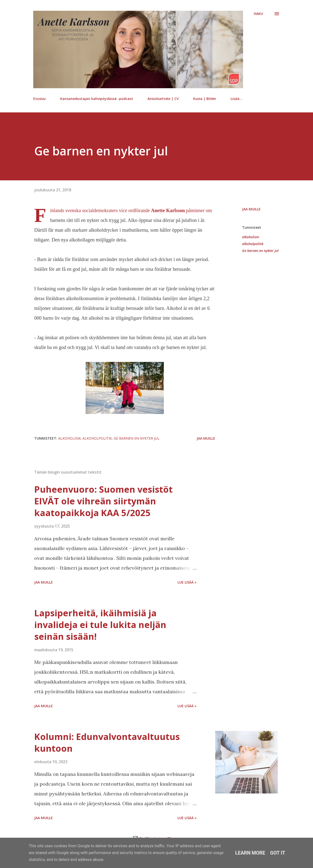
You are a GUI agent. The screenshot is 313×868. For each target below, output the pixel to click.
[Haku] (258, 14)
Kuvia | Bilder (205, 99)
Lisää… (236, 99)
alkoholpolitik (253, 244)
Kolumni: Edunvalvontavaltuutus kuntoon (107, 743)
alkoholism (251, 237)
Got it (278, 853)
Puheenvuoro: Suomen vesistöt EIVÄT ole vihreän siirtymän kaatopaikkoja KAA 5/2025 (103, 501)
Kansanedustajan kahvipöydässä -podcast (97, 99)
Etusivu (39, 99)
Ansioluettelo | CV (163, 99)
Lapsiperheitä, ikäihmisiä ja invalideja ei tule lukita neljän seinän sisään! (100, 625)
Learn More (250, 853)
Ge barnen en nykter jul (260, 251)
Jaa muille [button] (251, 209)
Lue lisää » (187, 582)
